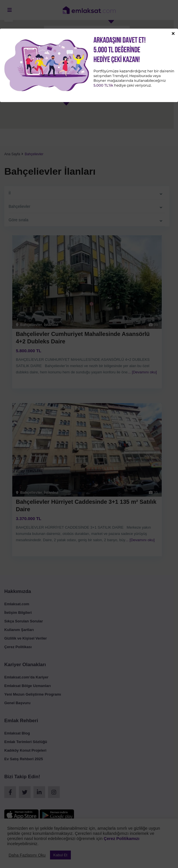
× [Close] (173, 33)
